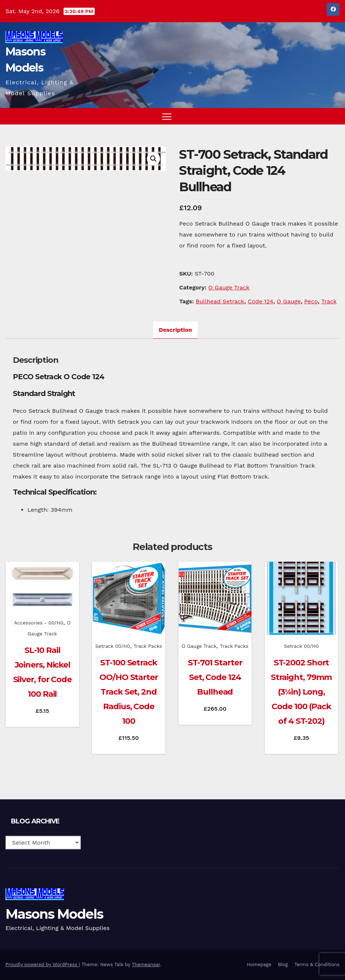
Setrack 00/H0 (113, 646)
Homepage (259, 964)
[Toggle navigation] (167, 116)
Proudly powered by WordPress (42, 964)
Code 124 (261, 301)
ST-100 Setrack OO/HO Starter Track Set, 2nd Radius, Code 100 (129, 692)
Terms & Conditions (317, 964)
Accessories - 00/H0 (39, 623)
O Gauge (289, 301)
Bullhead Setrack (220, 301)
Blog (283, 964)
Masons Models (54, 914)
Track (329, 301)
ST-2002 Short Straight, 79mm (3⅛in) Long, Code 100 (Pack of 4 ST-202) (302, 692)
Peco (311, 301)
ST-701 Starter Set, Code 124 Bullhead (215, 677)
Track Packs (148, 646)
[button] (320, 116)
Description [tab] (176, 330)
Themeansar (146, 964)
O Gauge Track (229, 287)
